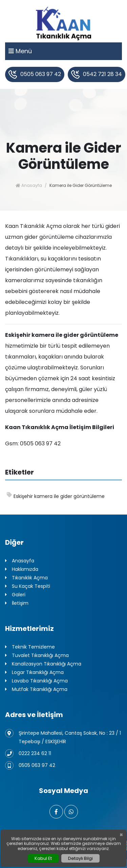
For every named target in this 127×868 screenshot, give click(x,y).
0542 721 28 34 (97, 74)
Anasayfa (29, 185)
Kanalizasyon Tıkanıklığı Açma (43, 664)
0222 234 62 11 (28, 754)
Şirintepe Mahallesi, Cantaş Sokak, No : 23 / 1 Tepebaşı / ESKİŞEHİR (63, 737)
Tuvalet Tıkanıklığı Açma (37, 655)
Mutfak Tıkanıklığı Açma (36, 689)
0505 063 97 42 (35, 74)
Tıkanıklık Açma (26, 578)
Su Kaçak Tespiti (28, 586)
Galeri (15, 595)
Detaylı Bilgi (80, 858)
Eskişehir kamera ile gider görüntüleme (56, 496)
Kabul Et (43, 858)
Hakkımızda (22, 569)
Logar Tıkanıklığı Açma (34, 672)
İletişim (17, 603)
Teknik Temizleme (30, 647)
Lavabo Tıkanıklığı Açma (36, 681)
